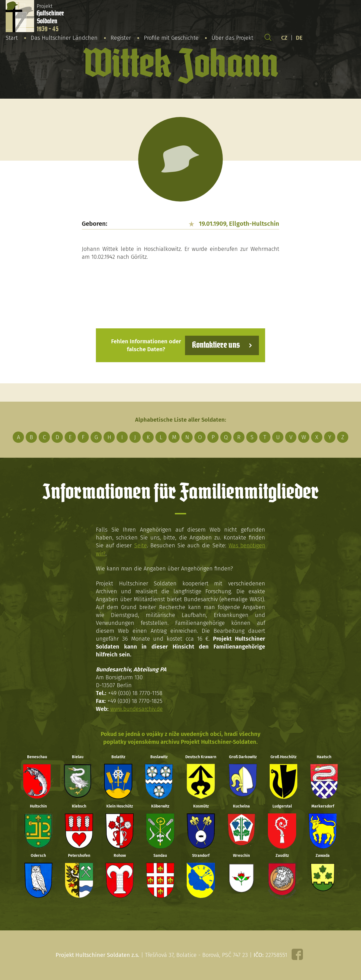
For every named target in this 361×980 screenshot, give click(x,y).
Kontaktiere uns (215, 345)
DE (299, 38)
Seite (140, 545)
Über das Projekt (232, 38)
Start (12, 38)
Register (121, 38)
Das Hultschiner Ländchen (64, 38)
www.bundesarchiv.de (137, 709)
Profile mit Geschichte (171, 38)
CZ (284, 38)
